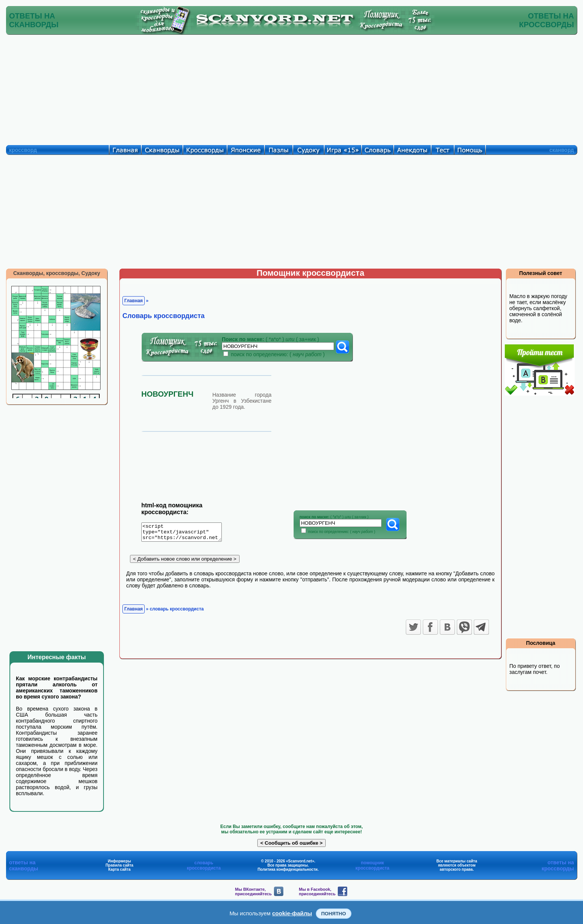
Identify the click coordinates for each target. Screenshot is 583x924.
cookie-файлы (292, 913)
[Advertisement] (292, 88)
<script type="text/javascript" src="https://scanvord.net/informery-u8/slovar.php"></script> (186, 533)
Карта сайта (120, 869)
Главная (134, 301)
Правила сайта (119, 865)
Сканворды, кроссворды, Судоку (57, 273)
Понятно (334, 914)
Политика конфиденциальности (288, 869)
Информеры (119, 861)
